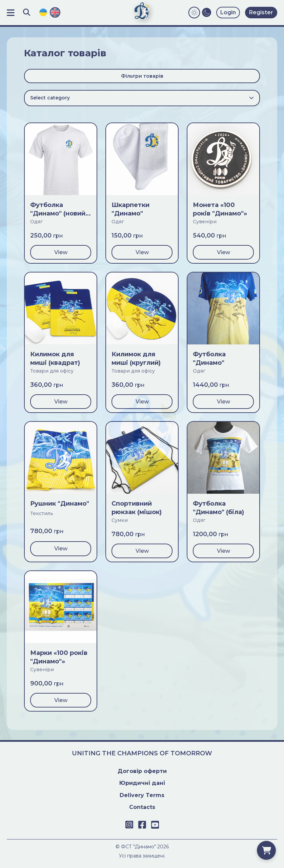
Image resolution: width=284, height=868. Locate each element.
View (61, 252)
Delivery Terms (142, 795)
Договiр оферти (142, 771)
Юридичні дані (142, 783)
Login (228, 12)
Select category (142, 98)
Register (261, 12)
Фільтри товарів (142, 76)
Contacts (142, 807)
